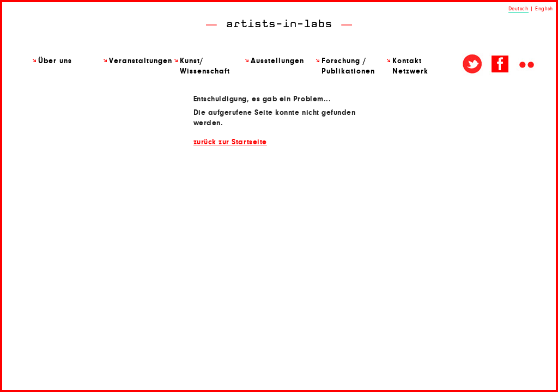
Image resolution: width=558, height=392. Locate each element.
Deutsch (518, 9)
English (544, 9)
